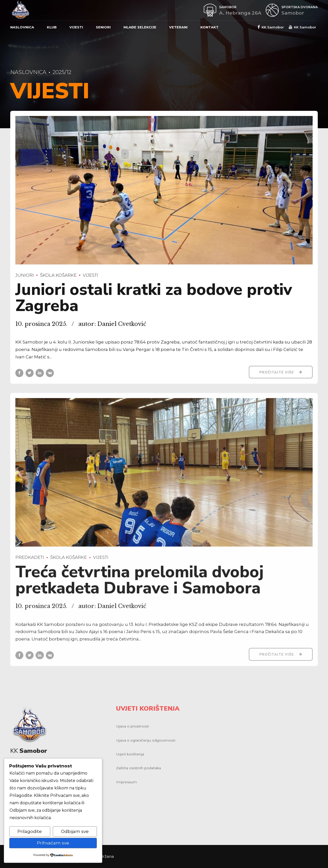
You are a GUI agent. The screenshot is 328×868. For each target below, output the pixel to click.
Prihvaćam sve (53, 843)
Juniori (25, 275)
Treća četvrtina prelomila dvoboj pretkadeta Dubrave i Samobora (139, 585)
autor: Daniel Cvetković (112, 324)
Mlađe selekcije (140, 27)
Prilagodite (30, 831)
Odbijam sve (75, 831)
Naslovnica (22, 27)
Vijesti (76, 27)
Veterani (178, 27)
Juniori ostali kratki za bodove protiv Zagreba (154, 298)
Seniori (103, 27)
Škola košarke (58, 275)
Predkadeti (30, 562)
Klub (52, 27)
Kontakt (209, 27)
